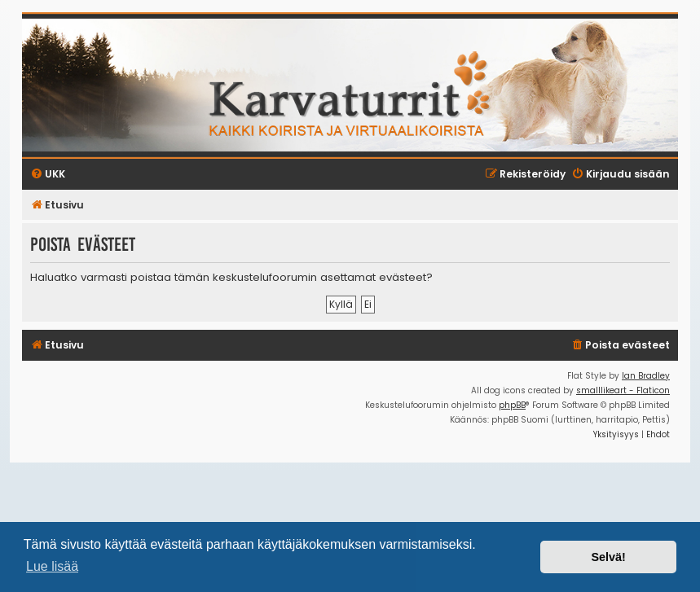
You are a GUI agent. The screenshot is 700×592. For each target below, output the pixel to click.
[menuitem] (620, 346)
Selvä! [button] (608, 557)
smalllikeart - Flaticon (623, 390)
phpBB (512, 405)
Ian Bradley (646, 376)
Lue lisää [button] (52, 566)
